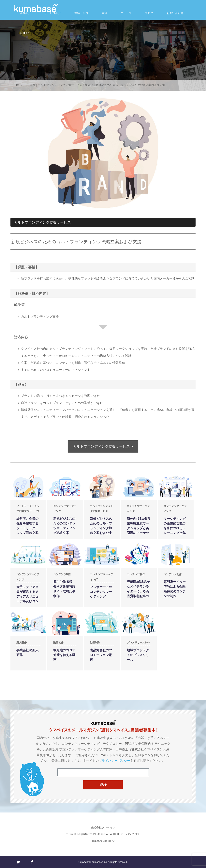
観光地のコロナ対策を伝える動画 (64, 655)
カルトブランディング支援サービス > (103, 446)
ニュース (126, 13)
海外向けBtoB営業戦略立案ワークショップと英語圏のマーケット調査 (139, 528)
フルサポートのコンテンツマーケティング (101, 592)
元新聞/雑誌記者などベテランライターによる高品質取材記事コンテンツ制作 (138, 591)
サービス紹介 (53, 13)
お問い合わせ (175, 13)
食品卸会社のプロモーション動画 (101, 655)
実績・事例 (81, 13)
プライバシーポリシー (114, 761)
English (24, 33)
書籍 (104, 13)
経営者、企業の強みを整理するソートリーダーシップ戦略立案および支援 (27, 528)
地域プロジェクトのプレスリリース (138, 655)
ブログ (149, 13)
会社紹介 (25, 13)
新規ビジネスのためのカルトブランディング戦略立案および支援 (101, 528)
